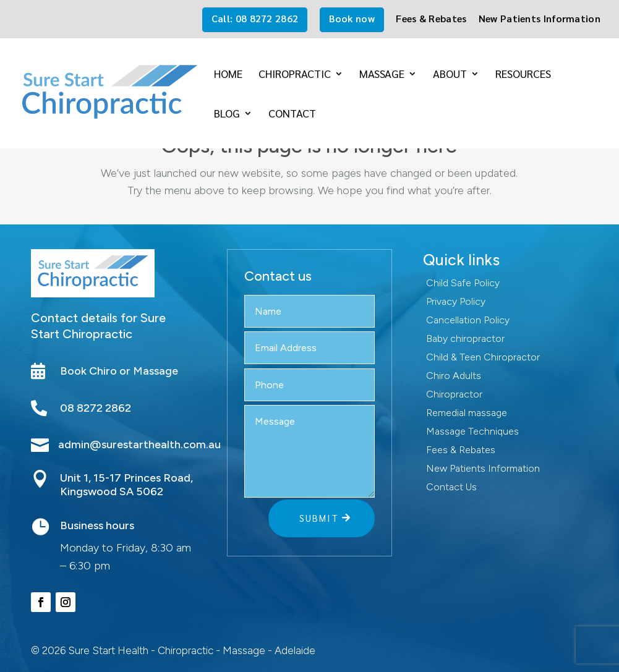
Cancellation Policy (468, 321)
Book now (352, 18)
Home (228, 75)
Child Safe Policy (463, 284)
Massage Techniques (472, 432)
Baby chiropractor (465, 339)
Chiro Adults (454, 376)
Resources (523, 75)
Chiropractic (295, 75)
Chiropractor (454, 395)
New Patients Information (540, 19)
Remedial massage (467, 414)
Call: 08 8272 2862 (255, 18)
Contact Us (451, 488)
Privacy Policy (456, 302)
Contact (292, 114)
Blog (227, 114)
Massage (382, 75)
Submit (319, 518)
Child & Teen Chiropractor (483, 358)
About (450, 75)
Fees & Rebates (431, 19)
